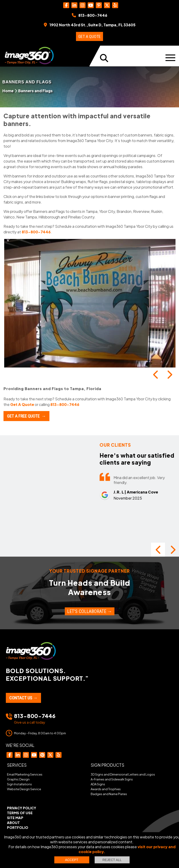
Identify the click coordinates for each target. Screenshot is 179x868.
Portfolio (18, 827)
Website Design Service (24, 789)
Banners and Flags (35, 91)
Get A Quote (22, 404)
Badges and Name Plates (109, 794)
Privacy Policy (22, 808)
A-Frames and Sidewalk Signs (112, 779)
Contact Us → (23, 698)
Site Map (15, 818)
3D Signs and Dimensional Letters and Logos (123, 774)
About (13, 823)
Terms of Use (20, 813)
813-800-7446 (36, 232)
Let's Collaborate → (90, 611)
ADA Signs (98, 784)
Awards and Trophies (106, 789)
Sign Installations (19, 784)
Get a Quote (89, 36)
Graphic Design (18, 779)
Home (8, 91)
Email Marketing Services (25, 774)
